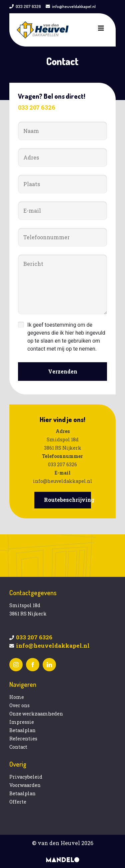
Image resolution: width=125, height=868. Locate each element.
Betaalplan (22, 730)
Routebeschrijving (69, 500)
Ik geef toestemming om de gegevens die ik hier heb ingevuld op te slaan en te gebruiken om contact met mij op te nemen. (66, 337)
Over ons (19, 705)
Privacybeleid (26, 777)
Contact (18, 747)
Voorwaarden (25, 785)
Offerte (18, 802)
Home (17, 697)
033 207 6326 (28, 6)
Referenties (23, 739)
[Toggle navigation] (101, 30)
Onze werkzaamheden (36, 714)
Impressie (22, 722)
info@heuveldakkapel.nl (74, 6)
